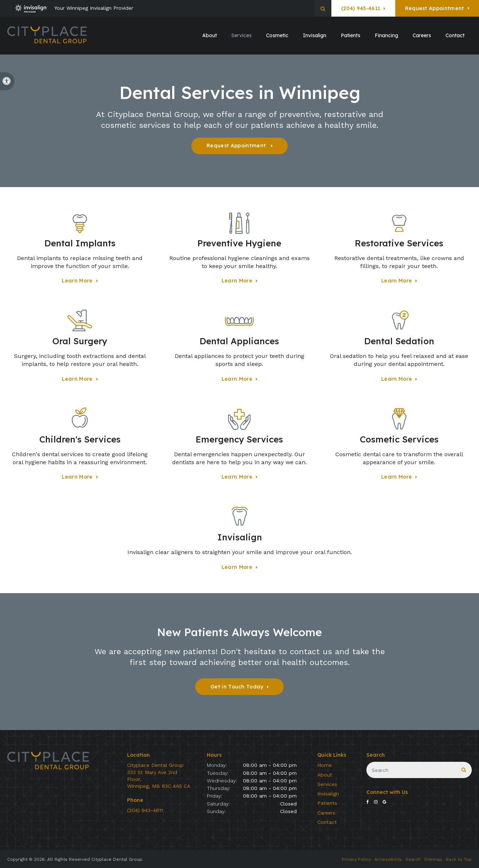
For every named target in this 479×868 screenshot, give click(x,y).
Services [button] (241, 35)
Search (413, 859)
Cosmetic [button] (277, 35)
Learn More (77, 281)
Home (325, 765)
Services (327, 784)
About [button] (210, 35)
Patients (327, 803)
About (325, 775)
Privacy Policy (356, 859)
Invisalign (328, 794)
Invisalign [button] (315, 35)
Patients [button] (350, 35)
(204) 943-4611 (361, 8)
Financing (386, 35)
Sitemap (433, 859)
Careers (422, 35)
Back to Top (459, 859)
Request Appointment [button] (435, 8)
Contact (455, 35)
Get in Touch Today (237, 687)
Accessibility (388, 859)
